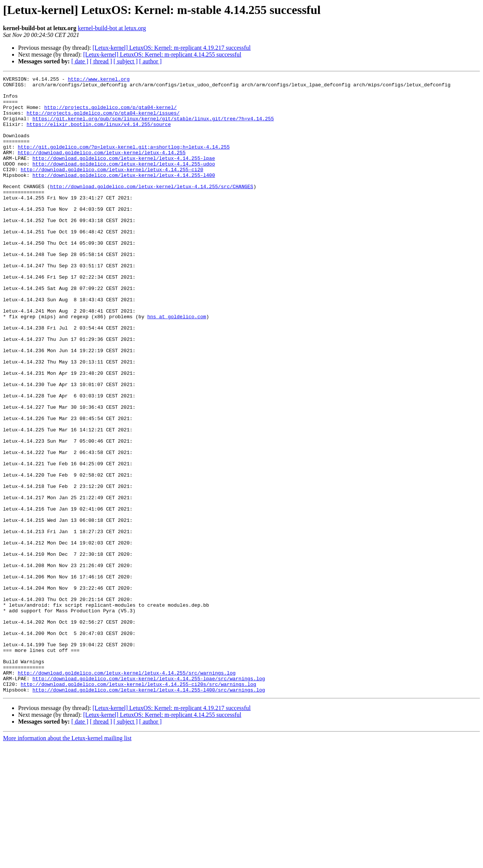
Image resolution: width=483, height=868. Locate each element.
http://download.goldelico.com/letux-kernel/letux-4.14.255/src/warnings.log (127, 793)
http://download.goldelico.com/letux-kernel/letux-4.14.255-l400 (124, 195)
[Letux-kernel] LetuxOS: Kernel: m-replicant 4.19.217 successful (172, 48)
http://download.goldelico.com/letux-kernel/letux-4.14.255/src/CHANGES (152, 209)
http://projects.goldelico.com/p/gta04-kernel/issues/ (103, 121)
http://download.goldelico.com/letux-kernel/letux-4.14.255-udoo (124, 182)
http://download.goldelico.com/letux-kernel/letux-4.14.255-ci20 (112, 189)
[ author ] (151, 61)
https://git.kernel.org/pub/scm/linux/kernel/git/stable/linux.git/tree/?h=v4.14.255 (153, 127)
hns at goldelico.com (177, 365)
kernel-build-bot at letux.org (112, 28)
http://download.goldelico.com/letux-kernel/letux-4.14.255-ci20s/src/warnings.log (138, 806)
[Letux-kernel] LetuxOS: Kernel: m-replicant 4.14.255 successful (162, 54)
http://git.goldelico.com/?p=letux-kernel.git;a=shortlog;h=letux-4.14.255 (124, 161)
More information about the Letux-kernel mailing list (67, 861)
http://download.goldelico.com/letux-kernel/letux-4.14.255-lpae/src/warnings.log (149, 799)
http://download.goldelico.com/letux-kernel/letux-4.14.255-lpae (124, 175)
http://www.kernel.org (99, 80)
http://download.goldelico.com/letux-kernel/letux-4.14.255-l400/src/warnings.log (149, 813)
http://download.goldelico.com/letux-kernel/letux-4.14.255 (102, 168)
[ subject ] (126, 61)
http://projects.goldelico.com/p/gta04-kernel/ (110, 114)
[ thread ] (101, 61)
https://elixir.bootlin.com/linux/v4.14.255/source (98, 134)
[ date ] (80, 61)
